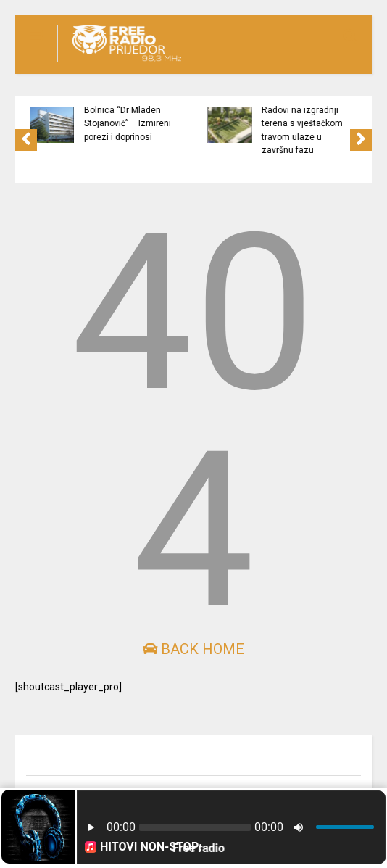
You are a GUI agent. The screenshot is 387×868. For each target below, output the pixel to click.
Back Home (193, 649)
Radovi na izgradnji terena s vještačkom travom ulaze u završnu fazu (309, 130)
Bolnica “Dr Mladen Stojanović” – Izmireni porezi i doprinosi (134, 124)
